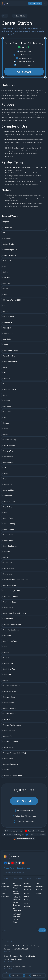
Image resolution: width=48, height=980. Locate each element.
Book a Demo (35, 3)
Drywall (27, 897)
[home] (6, 3)
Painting (27, 900)
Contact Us (5, 887)
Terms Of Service (24, 868)
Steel (26, 903)
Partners (4, 900)
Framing (27, 893)
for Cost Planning (16, 892)
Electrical (27, 890)
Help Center (40, 887)
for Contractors (17, 910)
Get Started (24, 72)
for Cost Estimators (16, 904)
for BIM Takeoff (15, 921)
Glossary (39, 893)
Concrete (27, 887)
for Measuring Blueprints (18, 915)
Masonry (27, 907)
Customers (5, 897)
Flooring (27, 883)
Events (38, 883)
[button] (45, 3)
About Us (5, 890)
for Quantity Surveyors (17, 898)
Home (4, 883)
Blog (3, 893)
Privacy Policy (9, 868)
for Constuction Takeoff (17, 886)
